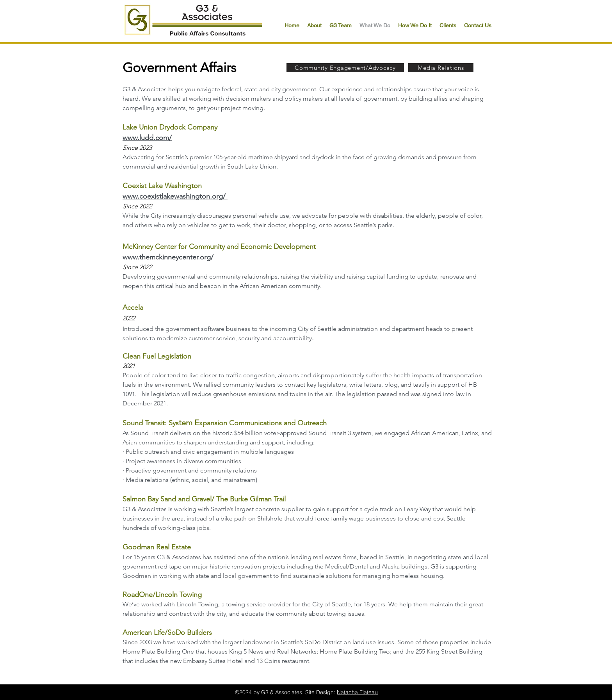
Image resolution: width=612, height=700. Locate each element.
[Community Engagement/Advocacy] (345, 68)
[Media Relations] (441, 68)
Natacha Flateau (357, 692)
